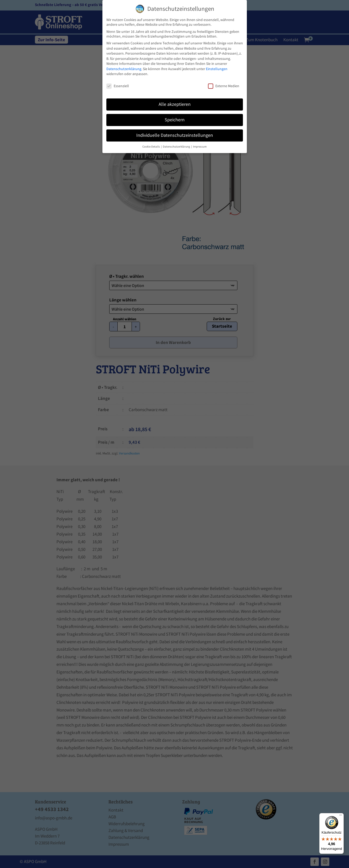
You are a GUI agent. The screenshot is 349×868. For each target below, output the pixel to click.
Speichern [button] (175, 120)
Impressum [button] (200, 147)
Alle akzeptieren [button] (175, 104)
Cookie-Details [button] (151, 147)
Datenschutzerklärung (124, 69)
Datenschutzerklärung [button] (177, 147)
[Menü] (341, 816)
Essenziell (118, 86)
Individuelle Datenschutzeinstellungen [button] (175, 135)
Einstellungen (217, 69)
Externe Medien (224, 86)
